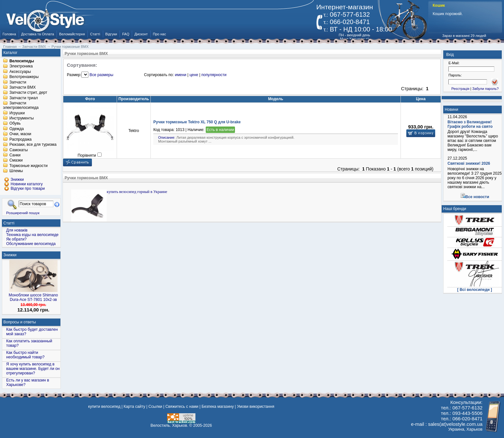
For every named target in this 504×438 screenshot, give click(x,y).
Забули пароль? (485, 89)
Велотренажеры (24, 77)
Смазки (16, 161)
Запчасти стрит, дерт (28, 93)
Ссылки (155, 407)
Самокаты (18, 150)
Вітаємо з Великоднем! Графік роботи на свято (470, 124)
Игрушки (17, 113)
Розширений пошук (23, 213)
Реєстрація (460, 89)
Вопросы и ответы (20, 322)
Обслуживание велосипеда (31, 244)
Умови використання (256, 407)
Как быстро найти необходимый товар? (25, 355)
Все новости (477, 197)
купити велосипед (104, 407)
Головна (9, 34)
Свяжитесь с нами (182, 407)
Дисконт (141, 34)
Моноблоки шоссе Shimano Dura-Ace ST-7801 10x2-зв (33, 297)
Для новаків (17, 230)
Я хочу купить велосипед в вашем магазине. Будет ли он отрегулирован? (33, 369)
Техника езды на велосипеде (32, 235)
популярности (214, 75)
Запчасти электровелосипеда (21, 106)
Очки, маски (20, 134)
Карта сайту (134, 407)
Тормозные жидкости (28, 166)
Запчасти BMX (22, 87)
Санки (15, 155)
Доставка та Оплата (38, 34)
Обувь (15, 124)
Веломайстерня (72, 34)
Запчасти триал (24, 98)
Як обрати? (16, 239)
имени (180, 75)
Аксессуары (20, 72)
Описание (166, 137)
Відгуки (111, 34)
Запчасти (18, 82)
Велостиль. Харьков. (169, 425)
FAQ (126, 34)
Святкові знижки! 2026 (469, 163)
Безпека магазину (218, 407)
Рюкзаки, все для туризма (33, 145)
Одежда (17, 129)
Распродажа (20, 139)
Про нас (160, 34)
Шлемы (16, 171)
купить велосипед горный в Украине (137, 192)
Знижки (10, 255)
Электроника (21, 66)
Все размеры (102, 75)
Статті (95, 34)
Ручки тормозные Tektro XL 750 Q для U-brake (197, 122)
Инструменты (22, 118)
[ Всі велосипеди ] (475, 290)
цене (194, 75)
